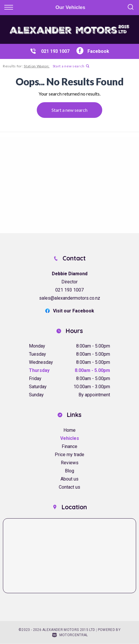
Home (69, 430)
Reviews (70, 463)
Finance (69, 446)
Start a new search (71, 66)
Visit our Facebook (70, 311)
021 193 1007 (55, 51)
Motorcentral (70, 635)
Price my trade (69, 455)
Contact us (69, 487)
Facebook (93, 51)
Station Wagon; (37, 66)
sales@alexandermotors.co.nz (70, 298)
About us (69, 479)
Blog (69, 471)
